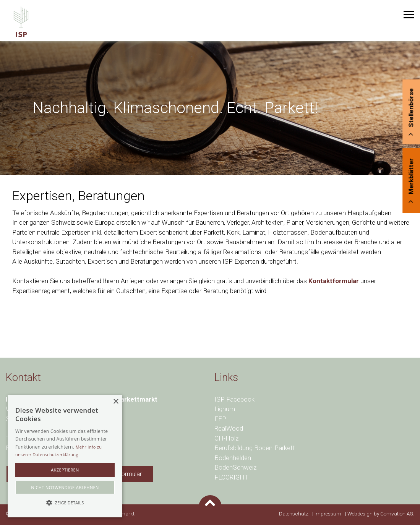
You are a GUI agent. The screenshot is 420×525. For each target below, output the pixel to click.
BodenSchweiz (235, 467)
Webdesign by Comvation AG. (380, 514)
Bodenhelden (233, 458)
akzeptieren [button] (65, 470)
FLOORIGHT (232, 477)
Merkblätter (411, 181)
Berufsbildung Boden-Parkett (255, 448)
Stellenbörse (411, 112)
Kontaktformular (334, 281)
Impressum (328, 514)
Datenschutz (294, 514)
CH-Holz (226, 438)
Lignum (225, 409)
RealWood (229, 428)
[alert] (65, 456)
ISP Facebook (234, 399)
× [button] (116, 402)
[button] (65, 503)
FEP (220, 419)
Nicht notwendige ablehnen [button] (65, 487)
